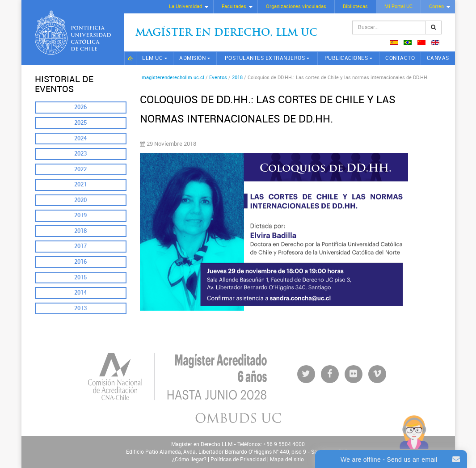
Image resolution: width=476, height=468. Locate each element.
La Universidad (185, 6)
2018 (80, 231)
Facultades (234, 6)
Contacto (400, 58)
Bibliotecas (355, 6)
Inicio (131, 58)
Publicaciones (346, 58)
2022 (80, 169)
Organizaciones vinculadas (296, 6)
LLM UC (152, 58)
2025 (80, 123)
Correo (436, 6)
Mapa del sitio (287, 460)
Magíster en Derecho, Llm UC (226, 33)
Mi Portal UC (398, 6)
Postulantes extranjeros (265, 58)
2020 (80, 200)
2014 (80, 293)
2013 (80, 308)
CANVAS (438, 58)
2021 (80, 184)
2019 (80, 215)
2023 (80, 154)
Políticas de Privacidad (238, 460)
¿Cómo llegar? (189, 460)
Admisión (192, 58)
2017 (80, 246)
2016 (80, 262)
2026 (80, 107)
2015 (80, 277)
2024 (80, 138)
